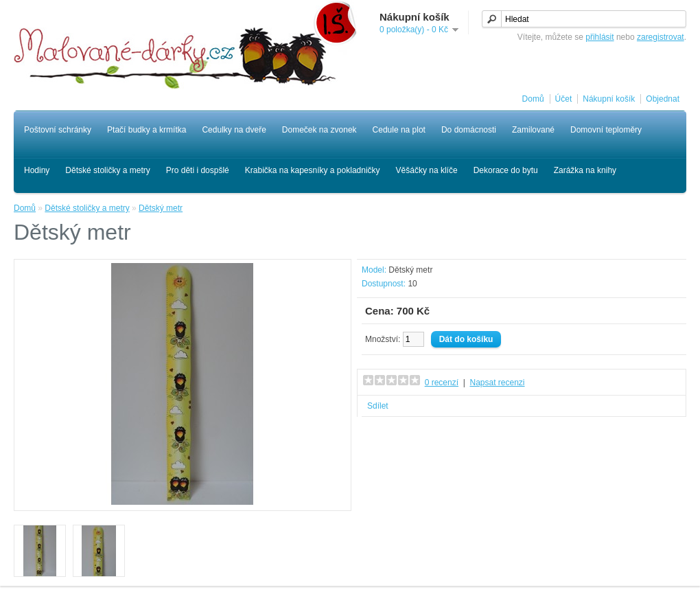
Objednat (663, 99)
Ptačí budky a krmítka (147, 130)
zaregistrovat (661, 37)
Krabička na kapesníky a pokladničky (313, 170)
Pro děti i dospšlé (198, 170)
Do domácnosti (469, 130)
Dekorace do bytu (506, 170)
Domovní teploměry (606, 130)
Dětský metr (161, 208)
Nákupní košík (609, 99)
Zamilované (533, 130)
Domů (533, 99)
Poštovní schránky (58, 130)
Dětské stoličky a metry (107, 170)
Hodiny (37, 170)
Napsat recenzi (497, 383)
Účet (564, 99)
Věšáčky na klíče (427, 170)
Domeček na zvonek (319, 130)
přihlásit (599, 37)
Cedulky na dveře (234, 130)
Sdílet (378, 406)
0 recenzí (442, 383)
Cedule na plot (399, 130)
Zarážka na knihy (585, 170)
